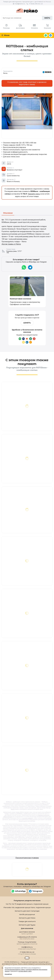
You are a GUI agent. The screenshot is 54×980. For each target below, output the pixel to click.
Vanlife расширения (27, 914)
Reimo (27, 11)
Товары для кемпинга (27, 921)
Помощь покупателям (27, 943)
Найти (47, 18)
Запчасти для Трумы (27, 925)
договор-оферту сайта (25, 971)
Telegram (51, 35)
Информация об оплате (27, 938)
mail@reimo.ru (20, 4)
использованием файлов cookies (15, 970)
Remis (13, 809)
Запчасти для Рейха (27, 918)
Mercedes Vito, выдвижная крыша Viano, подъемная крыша (27, 908)
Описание (8, 213)
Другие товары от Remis (11, 244)
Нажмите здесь (34, 194)
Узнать (27, 323)
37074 (22, 812)
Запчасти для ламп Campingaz (27, 911)
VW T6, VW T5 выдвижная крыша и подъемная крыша (27, 904)
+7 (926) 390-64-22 (36, 4)
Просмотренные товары (27, 858)
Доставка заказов (27, 933)
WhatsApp (46, 35)
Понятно (8, 974)
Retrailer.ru (27, 958)
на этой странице (28, 818)
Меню (6, 35)
